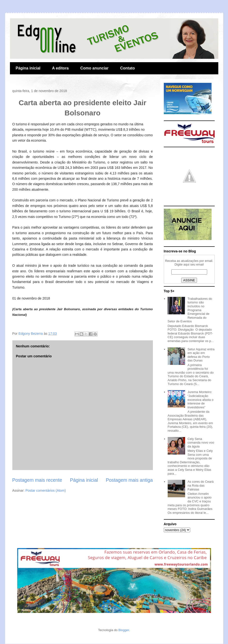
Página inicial (28, 68)
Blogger (124, 630)
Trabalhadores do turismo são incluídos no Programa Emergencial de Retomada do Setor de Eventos (190, 310)
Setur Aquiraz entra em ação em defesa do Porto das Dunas (201, 355)
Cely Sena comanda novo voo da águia (201, 443)
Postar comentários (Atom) (46, 490)
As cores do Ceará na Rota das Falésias (201, 485)
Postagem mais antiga (129, 480)
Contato (127, 68)
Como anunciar (94, 68)
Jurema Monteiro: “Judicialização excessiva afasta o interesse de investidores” (200, 399)
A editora (60, 68)
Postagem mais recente (37, 480)
